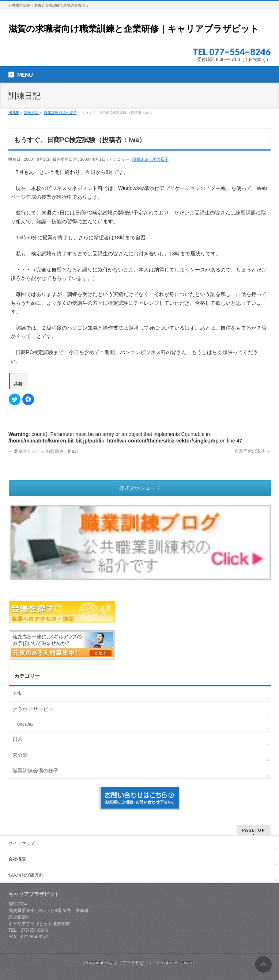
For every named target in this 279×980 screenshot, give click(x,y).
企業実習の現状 (252, 451)
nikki (18, 694)
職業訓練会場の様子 (150, 159)
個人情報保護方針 (26, 874)
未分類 (20, 755)
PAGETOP (254, 829)
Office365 (25, 724)
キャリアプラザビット (131, 962)
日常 (18, 739)
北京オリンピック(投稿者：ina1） (45, 451)
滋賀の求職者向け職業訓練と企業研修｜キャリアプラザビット (134, 29)
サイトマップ (22, 843)
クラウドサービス (33, 709)
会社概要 (17, 858)
